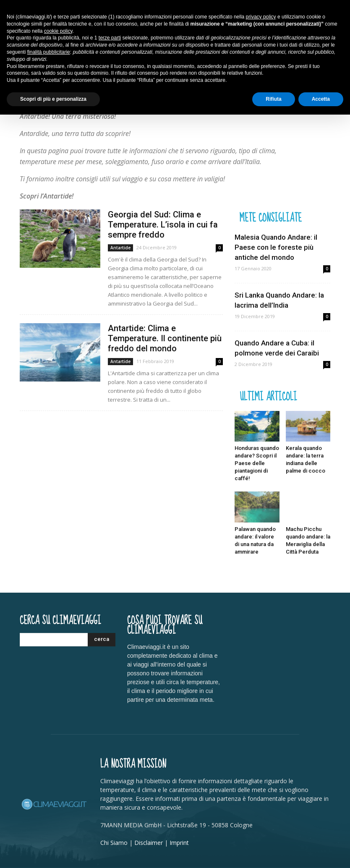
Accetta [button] (321, 99)
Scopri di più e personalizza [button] (53, 99)
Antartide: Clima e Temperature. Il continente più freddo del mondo (165, 338)
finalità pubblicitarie (49, 52)
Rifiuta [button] (273, 99)
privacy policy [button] (261, 17)
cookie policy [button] (58, 31)
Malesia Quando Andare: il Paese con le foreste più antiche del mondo (276, 247)
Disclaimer (149, 843)
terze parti (110, 38)
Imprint (179, 843)
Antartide (120, 248)
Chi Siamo (114, 843)
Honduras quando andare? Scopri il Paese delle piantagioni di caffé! (257, 463)
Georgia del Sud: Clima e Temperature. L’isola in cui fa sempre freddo (163, 225)
